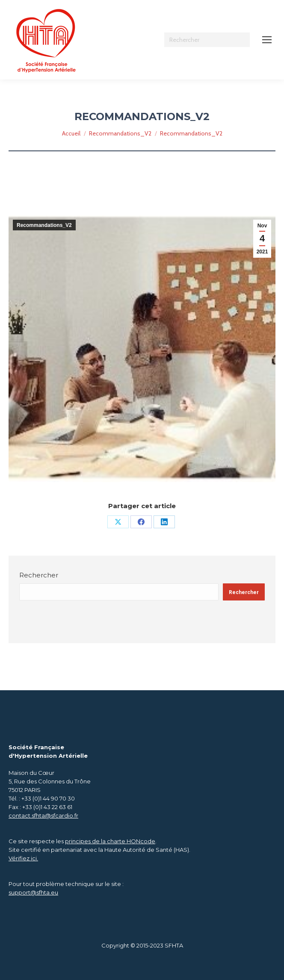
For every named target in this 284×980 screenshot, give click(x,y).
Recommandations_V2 (44, 225)
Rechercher (39, 575)
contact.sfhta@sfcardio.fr (43, 815)
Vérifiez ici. (23, 858)
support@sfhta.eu (33, 892)
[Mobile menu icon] (267, 40)
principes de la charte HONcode (110, 841)
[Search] (207, 40)
